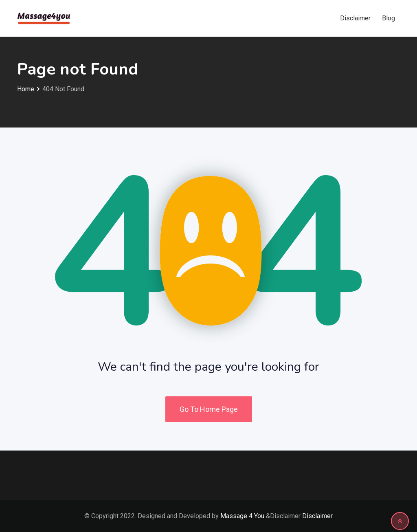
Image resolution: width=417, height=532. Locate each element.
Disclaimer (355, 18)
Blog (388, 18)
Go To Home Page (209, 409)
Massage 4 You (242, 516)
